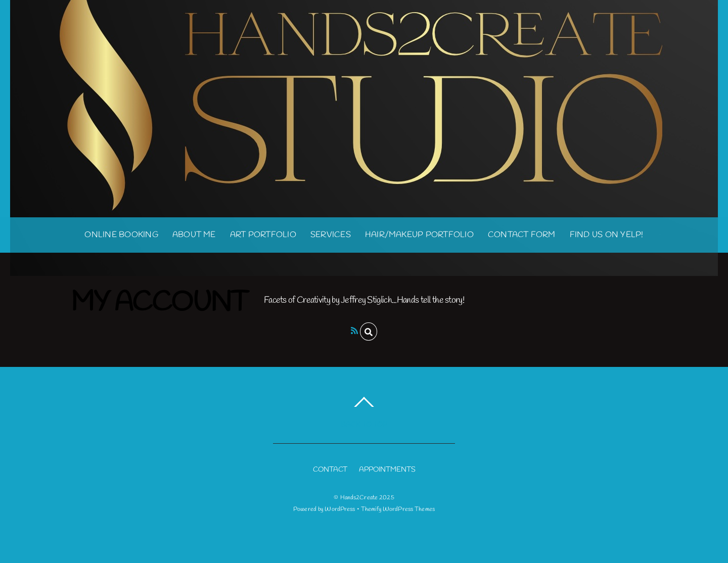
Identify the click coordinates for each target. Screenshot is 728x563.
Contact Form (522, 235)
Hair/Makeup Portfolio (419, 235)
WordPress (340, 509)
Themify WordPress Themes (398, 509)
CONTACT (330, 470)
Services (331, 235)
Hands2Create (359, 498)
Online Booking (121, 235)
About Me (194, 235)
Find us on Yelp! (607, 235)
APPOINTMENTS (387, 470)
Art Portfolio (263, 235)
